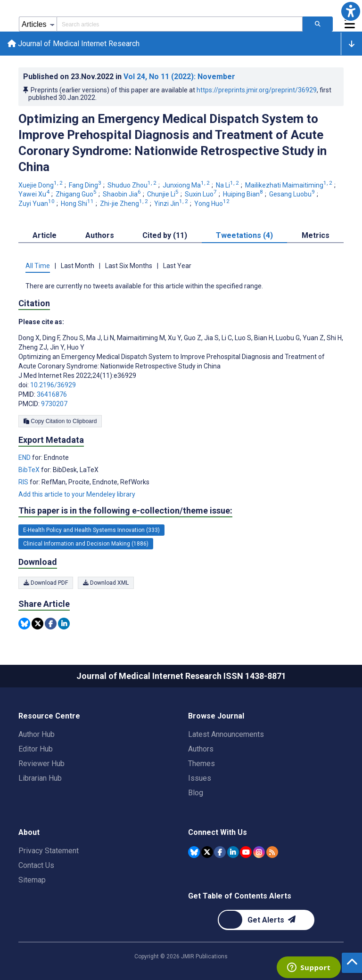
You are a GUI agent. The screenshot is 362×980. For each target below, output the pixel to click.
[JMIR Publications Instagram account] (259, 852)
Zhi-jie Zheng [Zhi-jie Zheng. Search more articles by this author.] (125, 204)
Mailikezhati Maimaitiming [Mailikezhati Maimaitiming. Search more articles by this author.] (289, 185)
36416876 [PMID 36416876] (52, 394)
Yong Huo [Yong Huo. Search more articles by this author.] (213, 204)
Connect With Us (218, 832)
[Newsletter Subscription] (266, 920)
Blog (196, 793)
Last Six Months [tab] (129, 266)
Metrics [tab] (316, 235)
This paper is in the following (125, 511)
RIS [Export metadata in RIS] (24, 482)
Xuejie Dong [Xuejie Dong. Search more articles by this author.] (41, 185)
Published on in (129, 77)
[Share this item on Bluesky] (24, 624)
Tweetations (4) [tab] (244, 235)
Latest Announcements (226, 734)
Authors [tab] (100, 235)
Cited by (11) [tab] (165, 235)
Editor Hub (36, 749)
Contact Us (36, 865)
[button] (351, 11)
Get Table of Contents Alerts (240, 896)
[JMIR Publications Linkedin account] (233, 852)
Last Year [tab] (177, 266)
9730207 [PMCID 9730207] (54, 404)
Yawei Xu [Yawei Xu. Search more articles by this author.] (35, 194)
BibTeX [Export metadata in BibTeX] (30, 470)
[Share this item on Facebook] (51, 624)
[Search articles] (318, 24)
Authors (201, 749)
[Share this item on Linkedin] (64, 624)
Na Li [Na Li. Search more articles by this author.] (228, 185)
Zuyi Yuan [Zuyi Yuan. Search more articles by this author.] (37, 204)
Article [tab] (45, 235)
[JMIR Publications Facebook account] (220, 852)
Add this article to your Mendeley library (77, 494)
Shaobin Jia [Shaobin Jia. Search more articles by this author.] (123, 194)
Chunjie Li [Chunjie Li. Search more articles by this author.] (164, 194)
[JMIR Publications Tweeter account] (207, 852)
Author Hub (37, 734)
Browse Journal (216, 716)
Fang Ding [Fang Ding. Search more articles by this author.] (86, 185)
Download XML (106, 583)
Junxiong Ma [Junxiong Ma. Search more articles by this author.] (187, 185)
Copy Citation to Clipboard (60, 421)
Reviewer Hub (41, 764)
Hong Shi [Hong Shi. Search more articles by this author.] (78, 204)
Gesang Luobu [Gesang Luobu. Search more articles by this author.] (293, 194)
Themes (202, 764)
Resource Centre (49, 716)
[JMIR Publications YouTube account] (246, 852)
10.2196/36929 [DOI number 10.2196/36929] (53, 385)
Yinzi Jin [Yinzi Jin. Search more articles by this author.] (172, 204)
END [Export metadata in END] (25, 457)
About (29, 832)
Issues (200, 778)
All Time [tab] (38, 266)
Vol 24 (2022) (179, 77)
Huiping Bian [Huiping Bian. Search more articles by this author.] (244, 194)
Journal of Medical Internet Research (74, 44)
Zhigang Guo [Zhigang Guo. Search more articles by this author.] (77, 194)
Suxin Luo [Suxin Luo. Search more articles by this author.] (202, 194)
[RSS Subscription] (272, 852)
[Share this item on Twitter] (37, 624)
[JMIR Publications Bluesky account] (194, 852)
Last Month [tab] (78, 266)
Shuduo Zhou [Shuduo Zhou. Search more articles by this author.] (133, 185)
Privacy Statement (49, 851)
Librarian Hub (40, 778)
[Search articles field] (180, 24)
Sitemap (32, 880)
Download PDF (46, 583)
